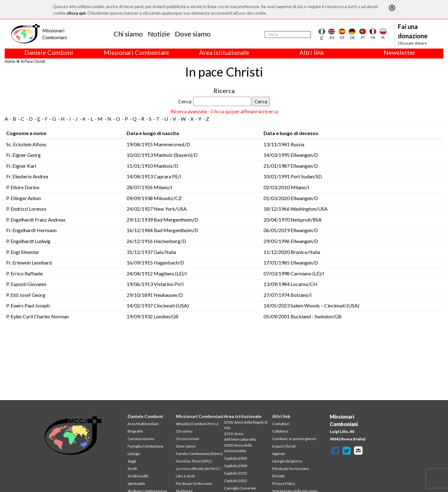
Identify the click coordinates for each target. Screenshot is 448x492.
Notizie (159, 34)
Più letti (278, 476)
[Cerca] (288, 35)
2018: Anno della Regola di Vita (246, 425)
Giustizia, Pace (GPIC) (194, 461)
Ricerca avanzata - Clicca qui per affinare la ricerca (224, 111)
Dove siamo (193, 34)
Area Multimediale (143, 424)
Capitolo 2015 (236, 473)
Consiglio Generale (240, 488)
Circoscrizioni (187, 439)
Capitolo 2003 (236, 458)
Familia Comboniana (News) (199, 454)
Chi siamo (128, 34)
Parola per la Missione (194, 483)
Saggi (132, 461)
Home (10, 61)
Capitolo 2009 (236, 466)
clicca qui (76, 13)
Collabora (280, 431)
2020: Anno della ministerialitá (238, 448)
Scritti (132, 469)
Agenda (279, 454)
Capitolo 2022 (236, 481)
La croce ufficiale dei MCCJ (198, 469)
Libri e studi (185, 476)
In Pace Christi (33, 61)
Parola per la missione (290, 469)
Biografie (135, 431)
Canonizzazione (141, 439)
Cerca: (185, 101)
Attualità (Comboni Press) (197, 424)
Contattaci (281, 424)
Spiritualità (136, 483)
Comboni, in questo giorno (294, 439)
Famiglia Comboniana (145, 446)
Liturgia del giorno (287, 461)
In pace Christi (284, 446)
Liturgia (134, 454)
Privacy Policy (284, 483)
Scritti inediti (138, 476)
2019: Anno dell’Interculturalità (240, 436)
